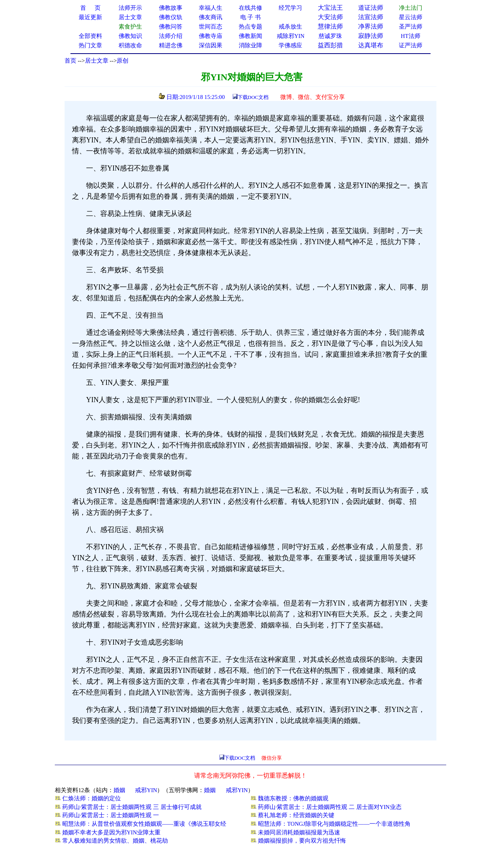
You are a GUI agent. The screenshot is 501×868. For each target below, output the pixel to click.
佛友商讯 (211, 17)
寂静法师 (371, 36)
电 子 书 (250, 17)
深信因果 (211, 45)
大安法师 (330, 17)
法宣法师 (371, 17)
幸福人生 (211, 8)
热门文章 (90, 45)
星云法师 (411, 17)
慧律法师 (330, 26)
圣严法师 (411, 27)
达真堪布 (371, 45)
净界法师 (371, 26)
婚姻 (119, 790)
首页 (70, 61)
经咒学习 (290, 8)
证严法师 (411, 45)
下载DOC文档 (253, 97)
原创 (123, 61)
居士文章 (97, 61)
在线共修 (250, 8)
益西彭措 (330, 45)
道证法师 (371, 8)
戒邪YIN (146, 790)
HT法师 (411, 36)
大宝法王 (330, 8)
